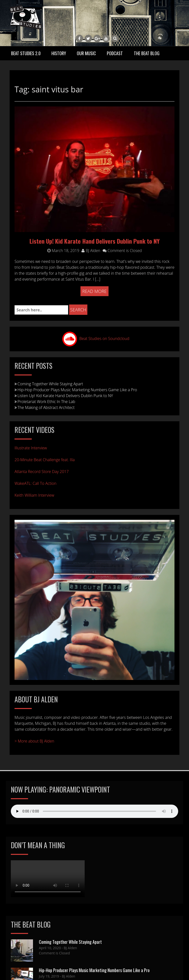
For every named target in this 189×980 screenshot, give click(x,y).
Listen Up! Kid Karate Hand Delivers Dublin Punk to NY (95, 241)
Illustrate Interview (31, 448)
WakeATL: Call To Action (35, 483)
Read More (95, 291)
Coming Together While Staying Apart (50, 384)
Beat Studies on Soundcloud (104, 338)
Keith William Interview (34, 495)
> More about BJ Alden (34, 741)
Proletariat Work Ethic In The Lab (46, 402)
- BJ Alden (69, 948)
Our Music (86, 53)
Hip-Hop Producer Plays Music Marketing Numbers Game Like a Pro (77, 390)
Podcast (115, 53)
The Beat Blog (147, 53)
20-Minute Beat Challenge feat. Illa (45, 460)
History (59, 53)
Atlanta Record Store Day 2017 (42, 472)
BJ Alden (91, 251)
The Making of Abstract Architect (46, 407)
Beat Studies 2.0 (26, 53)
